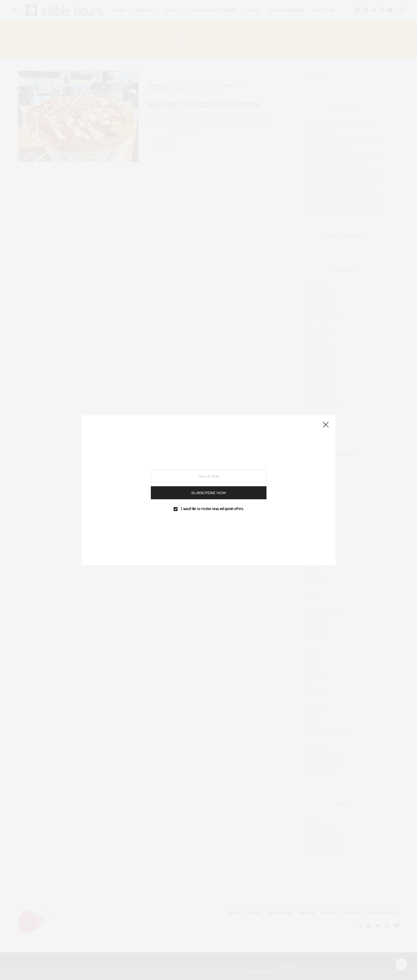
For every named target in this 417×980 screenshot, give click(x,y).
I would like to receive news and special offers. (212, 509)
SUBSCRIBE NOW (209, 492)
